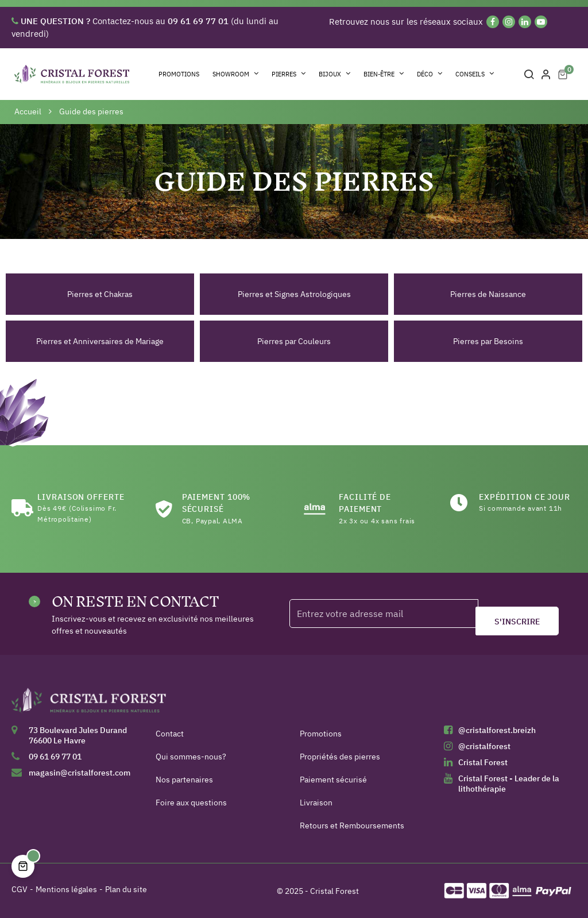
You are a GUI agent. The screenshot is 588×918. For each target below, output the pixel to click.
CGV (20, 889)
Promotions (321, 734)
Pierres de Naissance (488, 294)
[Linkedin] (525, 22)
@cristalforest (484, 746)
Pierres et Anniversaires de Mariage (100, 341)
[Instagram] (509, 22)
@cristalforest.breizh (497, 730)
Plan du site (126, 889)
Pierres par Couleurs (294, 341)
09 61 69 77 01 (55, 757)
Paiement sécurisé (333, 780)
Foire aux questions (191, 803)
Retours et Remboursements (352, 826)
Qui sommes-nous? (191, 757)
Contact (170, 734)
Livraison (316, 803)
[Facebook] (493, 22)
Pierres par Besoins (488, 341)
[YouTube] (541, 22)
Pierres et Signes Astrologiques (294, 294)
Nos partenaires (184, 780)
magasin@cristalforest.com (80, 773)
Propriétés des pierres (340, 757)
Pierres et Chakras (100, 294)
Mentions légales (66, 889)
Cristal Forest (483, 762)
